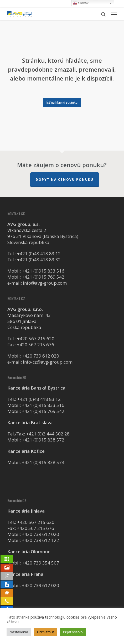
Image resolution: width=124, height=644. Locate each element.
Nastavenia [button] (19, 632)
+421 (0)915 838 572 (43, 440)
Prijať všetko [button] (73, 632)
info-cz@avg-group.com (48, 362)
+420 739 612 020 (40, 356)
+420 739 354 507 (40, 563)
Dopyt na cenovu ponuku (65, 180)
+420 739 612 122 (40, 540)
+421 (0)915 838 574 (43, 462)
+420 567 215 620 (36, 339)
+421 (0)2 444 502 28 (48, 434)
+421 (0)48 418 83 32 (39, 260)
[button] (114, 14)
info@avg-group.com (45, 283)
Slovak (81, 3)
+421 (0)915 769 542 (43, 277)
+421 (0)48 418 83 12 (39, 254)
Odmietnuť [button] (46, 632)
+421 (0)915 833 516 (43, 271)
